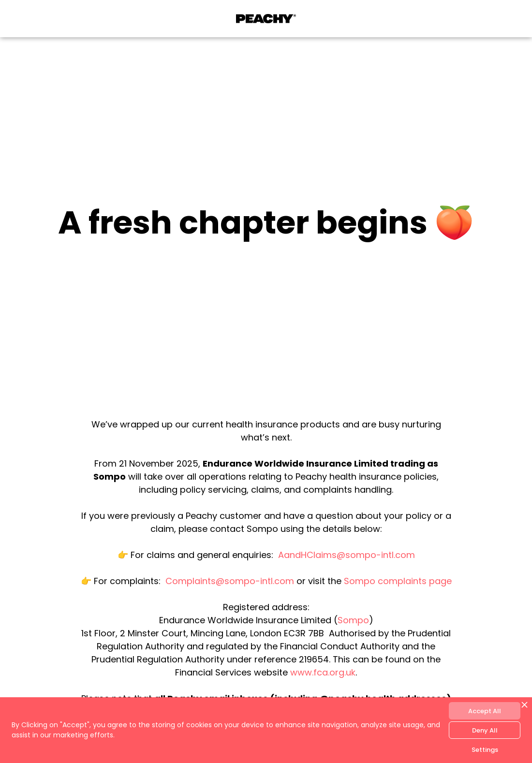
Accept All (485, 711)
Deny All (485, 730)
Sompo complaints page (398, 581)
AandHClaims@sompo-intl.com (347, 555)
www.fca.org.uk (323, 672)
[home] (266, 19)
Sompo (353, 620)
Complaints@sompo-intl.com (230, 581)
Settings (485, 750)
